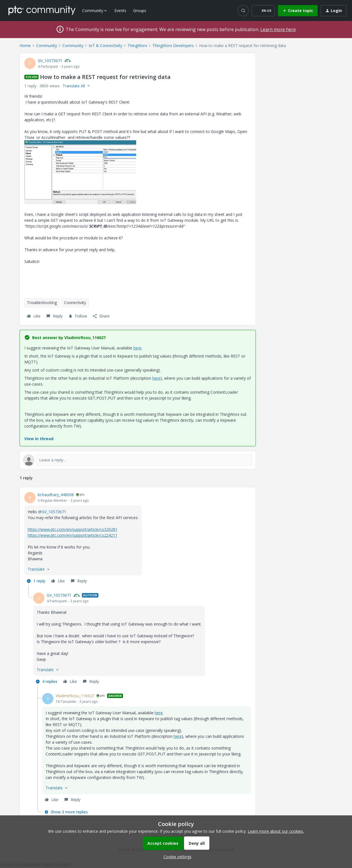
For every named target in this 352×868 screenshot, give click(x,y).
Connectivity (75, 303)
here (137, 348)
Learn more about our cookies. (276, 831)
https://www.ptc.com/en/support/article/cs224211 (73, 535)
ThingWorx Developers (173, 46)
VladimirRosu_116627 (75, 696)
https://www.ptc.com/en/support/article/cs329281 (73, 529)
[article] (138, 539)
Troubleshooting (42, 303)
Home (25, 46)
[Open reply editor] (138, 460)
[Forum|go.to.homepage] (42, 10)
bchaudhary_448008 (56, 495)
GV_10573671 (50, 61)
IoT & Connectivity (105, 46)
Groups (140, 11)
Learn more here (278, 29)
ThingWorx (137, 46)
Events (120, 11)
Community (47, 46)
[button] (263, 11)
